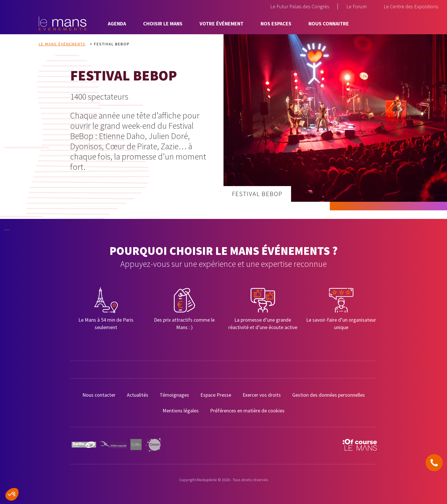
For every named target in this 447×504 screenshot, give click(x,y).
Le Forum (356, 6)
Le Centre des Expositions (411, 6)
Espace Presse (216, 395)
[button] (12, 494)
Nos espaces (276, 24)
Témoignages (174, 395)
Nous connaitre (329, 24)
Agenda (117, 24)
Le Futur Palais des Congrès (300, 6)
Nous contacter (99, 395)
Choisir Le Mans (163, 24)
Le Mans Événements (62, 44)
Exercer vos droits (262, 395)
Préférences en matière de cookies (247, 411)
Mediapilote (207, 480)
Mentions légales (181, 411)
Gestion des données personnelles (329, 395)
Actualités (138, 395)
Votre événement (222, 24)
